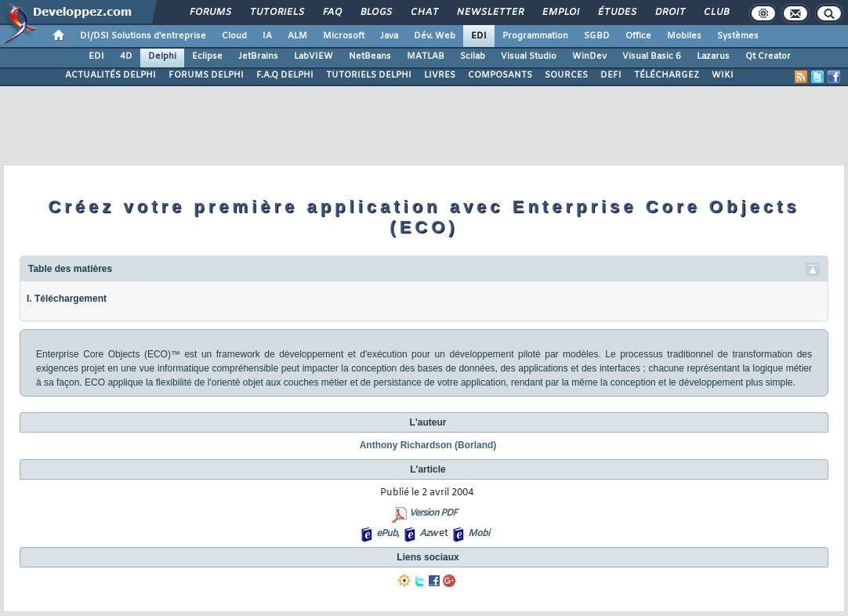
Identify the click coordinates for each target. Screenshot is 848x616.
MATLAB (426, 56)
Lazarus (713, 56)
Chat (424, 13)
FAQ (332, 13)
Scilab (473, 56)
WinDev (589, 56)
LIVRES (440, 75)
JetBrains (258, 56)
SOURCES (566, 75)
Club (716, 13)
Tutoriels (276, 13)
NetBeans (370, 56)
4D (126, 56)
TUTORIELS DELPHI (369, 75)
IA (267, 36)
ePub (387, 534)
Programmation (535, 36)
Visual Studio (529, 56)
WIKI (723, 75)
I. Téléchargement (67, 299)
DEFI (611, 75)
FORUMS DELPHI (206, 75)
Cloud (234, 36)
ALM (297, 36)
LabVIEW (313, 56)
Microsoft (344, 36)
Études (616, 13)
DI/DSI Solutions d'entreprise (143, 36)
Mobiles (684, 36)
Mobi (478, 534)
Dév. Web (435, 36)
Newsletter (489, 13)
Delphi (162, 56)
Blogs (375, 13)
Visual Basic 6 (652, 56)
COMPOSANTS (500, 75)
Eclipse (207, 56)
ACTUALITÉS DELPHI (111, 75)
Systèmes (738, 36)
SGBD (597, 36)
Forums (210, 13)
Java (389, 36)
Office (638, 36)
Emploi (560, 13)
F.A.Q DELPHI (285, 75)
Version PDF (433, 513)
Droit (669, 13)
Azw (428, 534)
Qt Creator (768, 56)
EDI (479, 36)
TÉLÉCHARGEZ (667, 75)
